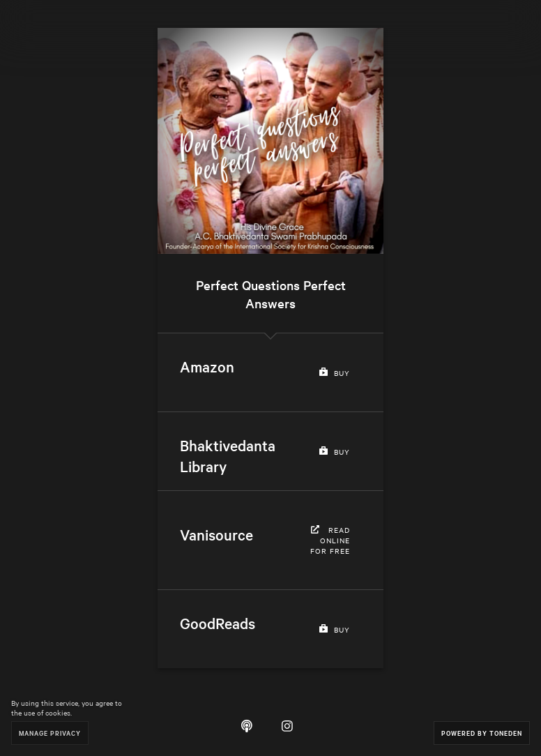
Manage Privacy (50, 733)
